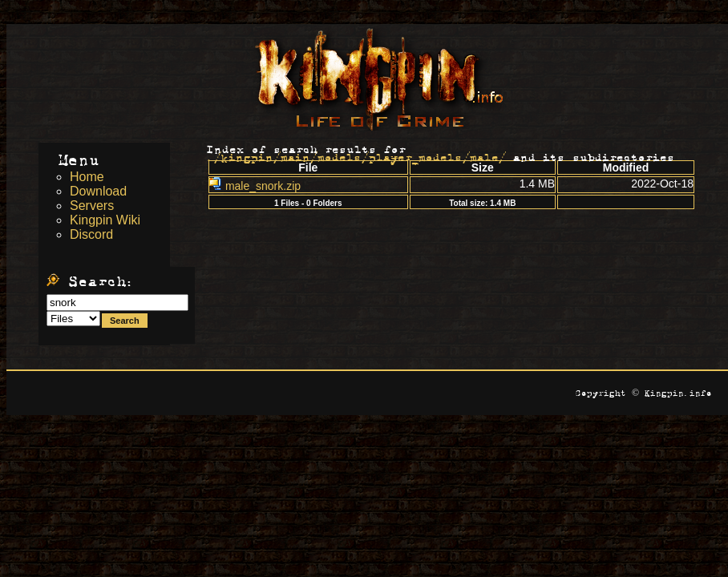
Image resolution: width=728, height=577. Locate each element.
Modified (626, 167)
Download (98, 191)
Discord (91, 234)
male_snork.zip (255, 186)
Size (483, 167)
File (308, 167)
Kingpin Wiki (105, 220)
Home (87, 177)
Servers (92, 206)
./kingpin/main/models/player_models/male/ (356, 155)
